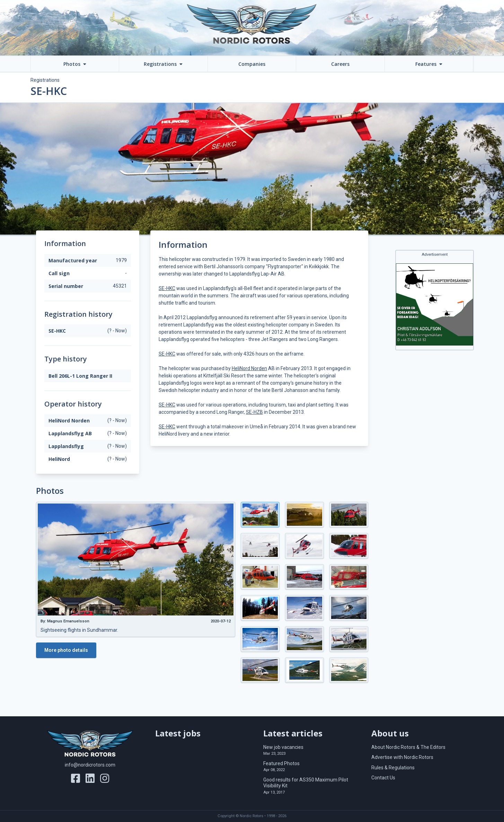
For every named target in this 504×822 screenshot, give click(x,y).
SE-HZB (254, 412)
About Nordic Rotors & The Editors (408, 747)
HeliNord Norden (249, 368)
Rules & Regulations (393, 768)
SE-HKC (167, 288)
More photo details (66, 650)
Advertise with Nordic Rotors (402, 757)
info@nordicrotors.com (90, 765)
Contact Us (383, 778)
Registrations (45, 80)
